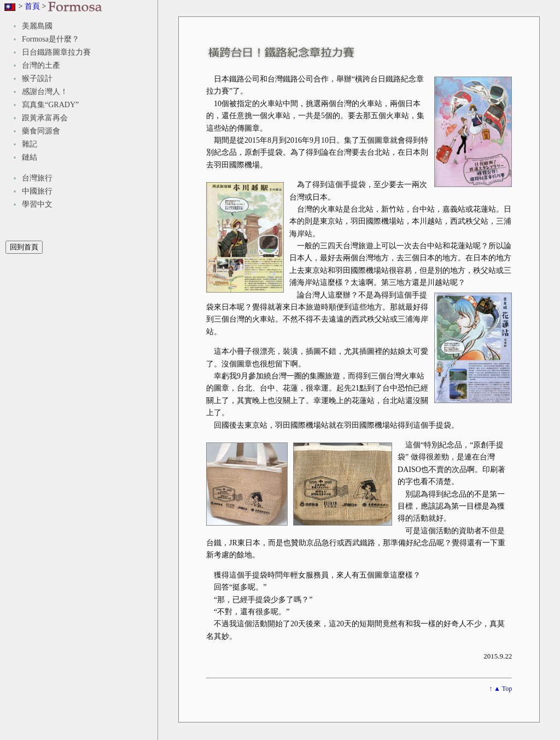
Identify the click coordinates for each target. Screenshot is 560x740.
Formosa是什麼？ (51, 39)
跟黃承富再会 (45, 118)
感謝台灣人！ (45, 92)
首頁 (32, 6)
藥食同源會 (41, 131)
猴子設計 (37, 78)
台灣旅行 (37, 178)
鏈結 (30, 157)
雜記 (30, 144)
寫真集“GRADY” (50, 105)
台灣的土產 (41, 65)
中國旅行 (37, 191)
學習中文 (37, 204)
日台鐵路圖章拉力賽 (56, 52)
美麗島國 (37, 26)
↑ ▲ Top (500, 689)
